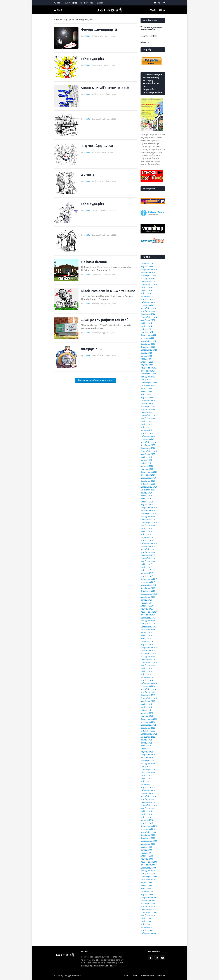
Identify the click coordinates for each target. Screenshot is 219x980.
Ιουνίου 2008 (146, 886)
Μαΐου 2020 (146, 463)
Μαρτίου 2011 (147, 787)
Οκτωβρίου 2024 (148, 314)
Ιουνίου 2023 (146, 356)
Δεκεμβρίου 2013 (148, 689)
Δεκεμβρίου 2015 (148, 618)
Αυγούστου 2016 (148, 597)
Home (127, 976)
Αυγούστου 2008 (148, 880)
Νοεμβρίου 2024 (148, 311)
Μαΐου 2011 (146, 781)
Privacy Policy (148, 976)
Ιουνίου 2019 (146, 496)
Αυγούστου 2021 (148, 418)
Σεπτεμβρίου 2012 (149, 734)
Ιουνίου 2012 (146, 743)
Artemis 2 (145, 42)
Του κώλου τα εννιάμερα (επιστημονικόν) (151, 28)
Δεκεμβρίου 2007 (148, 903)
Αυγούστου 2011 (148, 773)
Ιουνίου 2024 (146, 326)
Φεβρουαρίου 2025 (149, 302)
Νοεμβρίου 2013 (148, 692)
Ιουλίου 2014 (146, 668)
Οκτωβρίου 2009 (148, 838)
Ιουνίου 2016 (146, 600)
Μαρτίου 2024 (147, 332)
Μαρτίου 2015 (147, 644)
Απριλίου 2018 (147, 537)
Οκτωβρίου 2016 (148, 591)
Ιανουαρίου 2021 (148, 439)
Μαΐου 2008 (146, 889)
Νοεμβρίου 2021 (148, 409)
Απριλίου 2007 (147, 927)
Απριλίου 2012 (147, 749)
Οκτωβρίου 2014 (148, 659)
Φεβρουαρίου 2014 (149, 683)
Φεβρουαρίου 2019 (149, 508)
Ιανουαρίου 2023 (148, 371)
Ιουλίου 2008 (146, 883)
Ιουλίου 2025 (146, 287)
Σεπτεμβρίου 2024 (149, 317)
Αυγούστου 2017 (148, 561)
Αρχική (57, 3)
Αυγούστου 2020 (148, 454)
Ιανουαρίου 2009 (148, 865)
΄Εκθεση (100, 3)
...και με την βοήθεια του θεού (105, 320)
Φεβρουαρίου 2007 (149, 933)
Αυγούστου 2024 (148, 320)
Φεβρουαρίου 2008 (149, 898)
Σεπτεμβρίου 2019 (149, 487)
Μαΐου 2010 (146, 817)
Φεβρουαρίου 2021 (149, 436)
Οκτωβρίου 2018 (148, 519)
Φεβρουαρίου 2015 (149, 648)
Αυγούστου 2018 (148, 525)
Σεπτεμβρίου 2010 (149, 805)
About (135, 976)
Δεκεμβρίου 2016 (148, 585)
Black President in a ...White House (108, 291)
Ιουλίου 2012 (146, 740)
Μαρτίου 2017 (147, 576)
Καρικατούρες (86, 3)
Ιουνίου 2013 (146, 707)
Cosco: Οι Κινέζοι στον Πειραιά (105, 88)
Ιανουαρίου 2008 (148, 900)
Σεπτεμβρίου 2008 (149, 877)
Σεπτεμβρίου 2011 (149, 769)
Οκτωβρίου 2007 (148, 909)
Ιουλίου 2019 (146, 493)
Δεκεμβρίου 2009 (148, 832)
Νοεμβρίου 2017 (148, 552)
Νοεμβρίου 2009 (148, 835)
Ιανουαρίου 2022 (148, 403)
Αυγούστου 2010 (148, 808)
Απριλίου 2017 (147, 573)
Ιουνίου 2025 (146, 290)
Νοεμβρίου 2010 (148, 799)
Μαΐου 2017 (146, 570)
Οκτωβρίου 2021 (148, 412)
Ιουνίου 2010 (146, 814)
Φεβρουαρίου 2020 (149, 472)
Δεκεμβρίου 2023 (148, 341)
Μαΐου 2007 (146, 924)
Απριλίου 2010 (147, 820)
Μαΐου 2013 (146, 710)
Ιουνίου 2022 (146, 392)
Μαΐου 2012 (146, 746)
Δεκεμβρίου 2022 (148, 374)
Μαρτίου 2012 (147, 752)
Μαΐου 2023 (146, 359)
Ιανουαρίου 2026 (148, 272)
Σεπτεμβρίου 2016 (149, 594)
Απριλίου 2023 (147, 362)
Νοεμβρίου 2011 (148, 764)
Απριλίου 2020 (147, 466)
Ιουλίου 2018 (146, 528)
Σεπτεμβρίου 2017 (149, 558)
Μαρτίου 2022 (147, 397)
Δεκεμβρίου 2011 (148, 761)
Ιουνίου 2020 (146, 460)
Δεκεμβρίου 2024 (148, 308)
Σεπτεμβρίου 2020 (149, 451)
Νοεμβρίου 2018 (148, 517)
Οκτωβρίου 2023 (148, 347)
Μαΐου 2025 (146, 293)
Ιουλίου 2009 (146, 847)
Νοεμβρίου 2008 (148, 871)
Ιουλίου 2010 (146, 811)
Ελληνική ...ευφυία (149, 36)
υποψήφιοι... (91, 349)
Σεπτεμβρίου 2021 (149, 415)
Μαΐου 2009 (146, 853)
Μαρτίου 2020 (147, 469)
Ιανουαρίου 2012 (148, 758)
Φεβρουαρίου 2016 (149, 612)
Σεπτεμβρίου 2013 (149, 698)
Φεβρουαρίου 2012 (149, 755)
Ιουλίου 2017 (146, 564)
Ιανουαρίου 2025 (148, 305)
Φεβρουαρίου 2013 (149, 719)
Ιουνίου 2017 (146, 567)
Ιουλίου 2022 (146, 389)
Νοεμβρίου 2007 (148, 906)
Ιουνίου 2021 (146, 424)
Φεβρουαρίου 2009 (149, 862)
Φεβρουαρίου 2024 (149, 335)
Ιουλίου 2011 (146, 775)
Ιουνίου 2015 (146, 636)
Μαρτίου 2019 (147, 505)
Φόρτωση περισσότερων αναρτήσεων (96, 380)
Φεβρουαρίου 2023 (149, 368)
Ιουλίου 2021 (146, 421)
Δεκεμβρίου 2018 (148, 514)
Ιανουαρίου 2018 (148, 546)
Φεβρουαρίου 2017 (149, 579)
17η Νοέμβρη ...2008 (97, 146)
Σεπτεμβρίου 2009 (149, 841)
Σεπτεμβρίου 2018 (149, 523)
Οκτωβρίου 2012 (148, 731)
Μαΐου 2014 (146, 674)
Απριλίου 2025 (147, 296)
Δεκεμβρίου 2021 (148, 406)
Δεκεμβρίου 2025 (148, 276)
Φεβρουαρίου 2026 (149, 269)
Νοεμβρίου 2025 (148, 278)
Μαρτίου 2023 (147, 365)
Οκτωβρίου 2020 (148, 448)
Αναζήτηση (156, 10)
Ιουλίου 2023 (146, 353)
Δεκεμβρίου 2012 (148, 725)
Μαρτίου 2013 (147, 716)
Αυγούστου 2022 (148, 386)
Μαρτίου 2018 (147, 540)
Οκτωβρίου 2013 (148, 695)
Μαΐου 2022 (146, 394)
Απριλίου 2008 (147, 891)
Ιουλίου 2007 (146, 918)
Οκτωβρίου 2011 (148, 767)
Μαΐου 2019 (146, 499)
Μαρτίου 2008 (147, 894)
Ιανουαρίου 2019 (148, 511)
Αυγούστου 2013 (148, 701)
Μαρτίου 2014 (147, 680)
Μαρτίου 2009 (147, 859)
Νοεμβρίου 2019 (148, 481)
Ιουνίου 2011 (146, 778)
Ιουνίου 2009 (146, 850)
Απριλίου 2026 (147, 264)
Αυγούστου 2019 (148, 490)
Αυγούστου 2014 (148, 665)
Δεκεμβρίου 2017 (148, 549)
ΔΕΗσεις (88, 175)
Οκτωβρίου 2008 (148, 874)
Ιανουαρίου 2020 (148, 475)
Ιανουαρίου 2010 (148, 829)
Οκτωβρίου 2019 (148, 484)
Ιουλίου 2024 (146, 323)
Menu (60, 10)
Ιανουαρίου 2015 (148, 650)
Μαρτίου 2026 (147, 267)
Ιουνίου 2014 (146, 671)
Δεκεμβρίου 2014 (148, 653)
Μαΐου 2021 (146, 427)
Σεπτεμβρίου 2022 (149, 383)
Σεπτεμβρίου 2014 (149, 662)
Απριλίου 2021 (147, 430)
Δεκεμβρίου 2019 (148, 478)
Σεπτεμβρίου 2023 (149, 350)
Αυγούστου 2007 (148, 915)
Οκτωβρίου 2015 (148, 624)
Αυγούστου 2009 (148, 844)
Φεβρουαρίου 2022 (149, 400)
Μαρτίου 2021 (147, 433)
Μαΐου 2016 (146, 603)
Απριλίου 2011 (147, 784)
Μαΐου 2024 (146, 329)
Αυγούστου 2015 (148, 630)
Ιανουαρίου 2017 (148, 582)
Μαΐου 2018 (146, 534)
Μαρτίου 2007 (147, 930)
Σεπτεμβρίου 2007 (149, 912)
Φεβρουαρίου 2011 (149, 790)
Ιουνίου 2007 (146, 921)
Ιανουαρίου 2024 (148, 338)
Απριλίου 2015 (147, 642)
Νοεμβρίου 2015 (148, 621)
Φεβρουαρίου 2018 (149, 543)
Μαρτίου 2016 (147, 609)
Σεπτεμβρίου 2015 (149, 627)
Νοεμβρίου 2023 (148, 344)
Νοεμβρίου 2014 (148, 656)
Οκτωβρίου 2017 (148, 555)
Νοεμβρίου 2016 (148, 588)
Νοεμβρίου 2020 (148, 445)
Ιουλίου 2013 (146, 704)
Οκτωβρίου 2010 (148, 802)
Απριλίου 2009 (147, 856)
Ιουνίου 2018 (146, 531)
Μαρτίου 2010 (147, 823)
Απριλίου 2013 (147, 713)
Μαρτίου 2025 (147, 299)
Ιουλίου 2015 (146, 633)
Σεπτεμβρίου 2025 (149, 284)
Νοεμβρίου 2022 (148, 377)
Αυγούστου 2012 (148, 737)
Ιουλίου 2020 (146, 457)
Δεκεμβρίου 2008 (148, 868)
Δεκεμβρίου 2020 (148, 442)
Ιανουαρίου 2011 (148, 793)
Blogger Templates (73, 976)
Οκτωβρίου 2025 (148, 281)
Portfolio (161, 976)
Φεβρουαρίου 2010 (149, 826)
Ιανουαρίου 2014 (148, 686)
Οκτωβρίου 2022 (148, 380)
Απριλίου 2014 (147, 677)
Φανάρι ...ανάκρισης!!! (99, 30)
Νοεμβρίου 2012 (148, 728)
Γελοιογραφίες (70, 3)
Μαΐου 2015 (146, 639)
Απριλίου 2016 (147, 606)
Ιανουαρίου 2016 (148, 615)
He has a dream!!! (95, 262)
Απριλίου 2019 (147, 502)
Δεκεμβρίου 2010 (148, 796)
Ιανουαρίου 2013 (148, 722)
